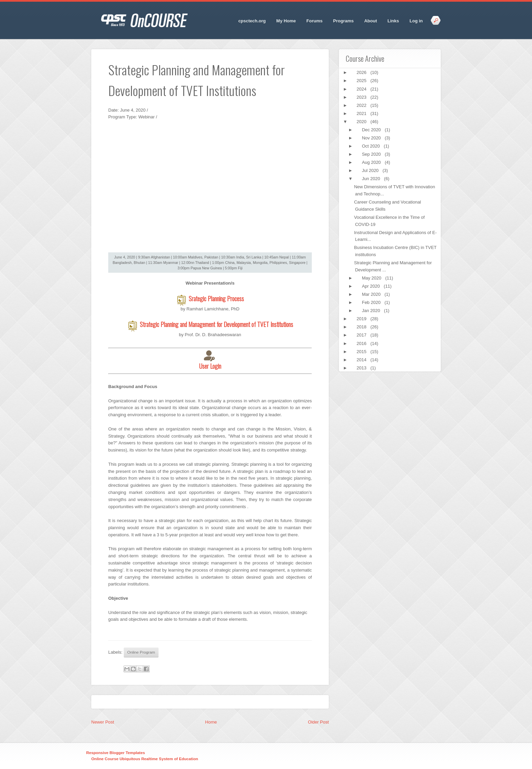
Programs (344, 21)
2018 (362, 327)
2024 (362, 89)
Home (211, 722)
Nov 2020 (372, 138)
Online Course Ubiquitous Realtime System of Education (145, 759)
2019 (362, 319)
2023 (362, 97)
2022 (362, 105)
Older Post (318, 722)
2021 (362, 113)
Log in (416, 21)
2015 (362, 352)
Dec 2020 (372, 130)
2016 (362, 343)
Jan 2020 (372, 311)
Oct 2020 (372, 146)
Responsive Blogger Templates (116, 753)
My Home (286, 21)
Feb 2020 (372, 302)
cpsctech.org (252, 21)
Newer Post (103, 722)
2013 (362, 368)
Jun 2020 (372, 179)
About (370, 21)
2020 (362, 122)
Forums (315, 21)
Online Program (141, 652)
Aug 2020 (372, 162)
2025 (362, 81)
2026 (362, 72)
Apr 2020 (372, 286)
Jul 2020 (371, 170)
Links (393, 21)
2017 (362, 335)
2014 (362, 360)
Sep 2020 (372, 154)
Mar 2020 (372, 294)
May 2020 (372, 278)
